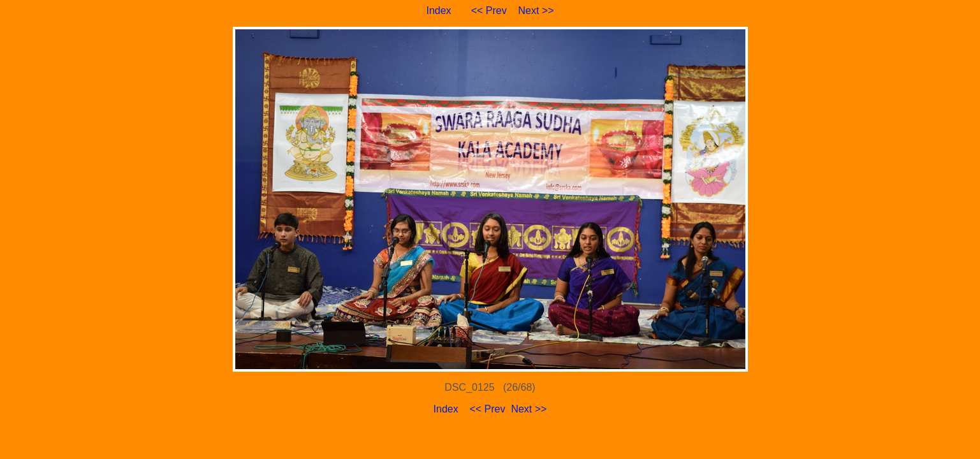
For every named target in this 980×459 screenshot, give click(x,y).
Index (438, 11)
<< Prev (489, 11)
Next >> (536, 11)
